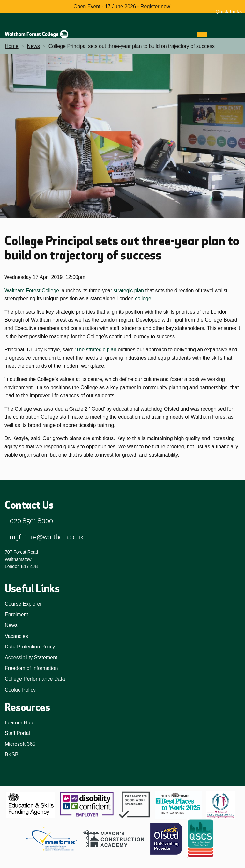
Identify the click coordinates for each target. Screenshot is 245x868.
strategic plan (129, 291)
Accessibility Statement (31, 658)
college (143, 299)
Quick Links (229, 12)
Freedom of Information (31, 668)
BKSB (12, 755)
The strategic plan (96, 350)
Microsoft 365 (20, 744)
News (11, 625)
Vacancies (16, 636)
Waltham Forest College (32, 291)
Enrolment (16, 614)
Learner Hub (19, 723)
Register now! (156, 7)
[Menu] (202, 34)
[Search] (214, 34)
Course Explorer (23, 604)
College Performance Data (35, 679)
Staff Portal (17, 733)
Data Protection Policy (30, 647)
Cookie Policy (20, 690)
